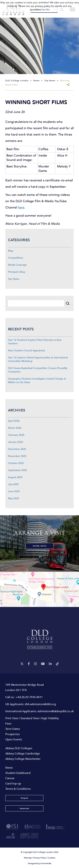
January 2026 (15, 442)
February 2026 (16, 435)
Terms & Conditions (18, 789)
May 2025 (14, 498)
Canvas (10, 778)
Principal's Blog (16, 272)
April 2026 (14, 421)
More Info (40, 546)
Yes (43, 10)
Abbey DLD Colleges (19, 748)
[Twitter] (22, 664)
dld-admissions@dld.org (40, 704)
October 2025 (16, 463)
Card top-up (13, 784)
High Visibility (50, 718)
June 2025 (14, 491)
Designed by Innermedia (39, 863)
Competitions (15, 258)
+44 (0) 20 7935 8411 (29, 697)
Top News (14, 279)
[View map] (39, 589)
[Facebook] (29, 664)
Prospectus (12, 734)
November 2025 (17, 456)
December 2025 (17, 449)
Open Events (14, 739)
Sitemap (28, 858)
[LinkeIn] (50, 664)
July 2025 (13, 484)
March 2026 (15, 428)
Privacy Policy (40, 858)
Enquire (24, 798)
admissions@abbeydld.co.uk (56, 711)
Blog (11, 251)
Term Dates (13, 729)
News (9, 768)
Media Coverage (17, 265)
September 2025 (18, 470)
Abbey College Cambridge (23, 754)
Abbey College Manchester (23, 759)
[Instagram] (35, 664)
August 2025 (15, 477)
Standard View (30, 718)
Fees (8, 724)
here (21, 208)
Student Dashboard (18, 773)
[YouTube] (43, 664)
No (48, 10)
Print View (12, 718)
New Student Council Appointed (26, 351)
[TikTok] (57, 664)
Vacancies (24, 808)
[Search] (36, 303)
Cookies (51, 858)
